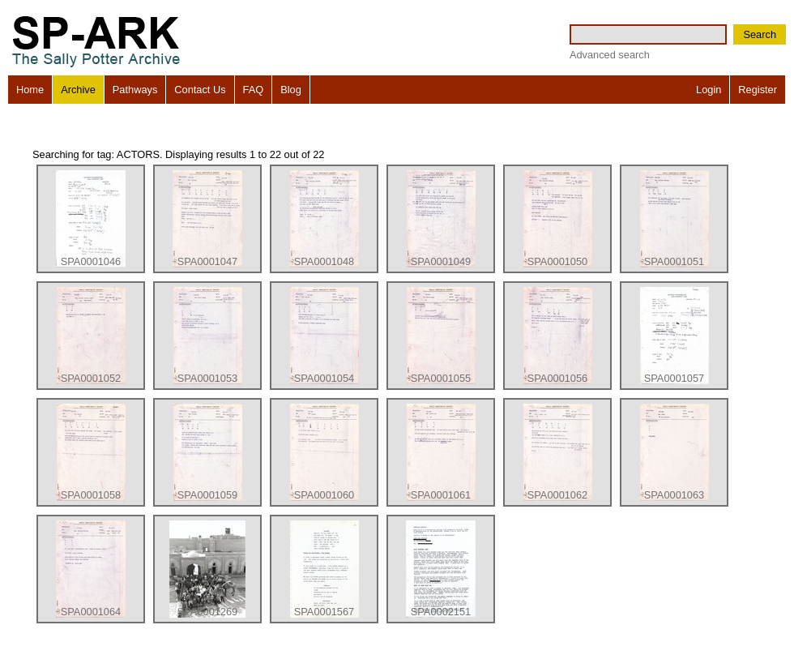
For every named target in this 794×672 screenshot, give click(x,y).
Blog (291, 90)
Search (760, 34)
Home (30, 90)
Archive (78, 90)
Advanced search (610, 55)
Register (758, 90)
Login (709, 90)
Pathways (135, 90)
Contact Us (200, 90)
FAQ (254, 90)
